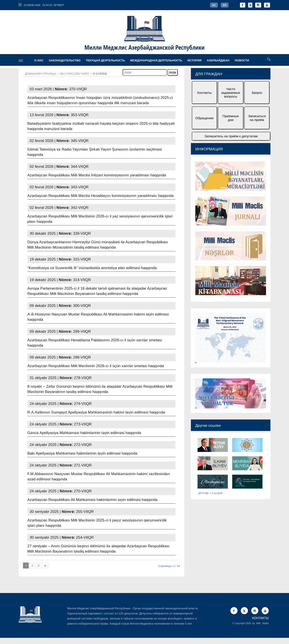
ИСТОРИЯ (194, 60)
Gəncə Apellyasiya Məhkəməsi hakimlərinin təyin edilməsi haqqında (84, 433)
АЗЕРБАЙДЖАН (218, 60)
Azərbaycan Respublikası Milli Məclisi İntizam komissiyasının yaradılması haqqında (97, 175)
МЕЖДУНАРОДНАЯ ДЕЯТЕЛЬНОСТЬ (156, 60)
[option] (231, 229)
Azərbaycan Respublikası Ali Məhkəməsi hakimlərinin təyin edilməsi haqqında (92, 500)
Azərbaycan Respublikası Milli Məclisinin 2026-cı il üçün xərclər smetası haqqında (96, 366)
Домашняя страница (41, 74)
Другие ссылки (208, 426)
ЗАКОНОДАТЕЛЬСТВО (65, 60)
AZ (214, 5)
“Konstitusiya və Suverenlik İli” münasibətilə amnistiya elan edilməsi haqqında (92, 268)
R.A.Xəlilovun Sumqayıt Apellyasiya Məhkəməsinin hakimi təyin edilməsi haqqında (96, 412)
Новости (242, 60)
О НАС (39, 60)
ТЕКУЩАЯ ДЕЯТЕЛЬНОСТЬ (105, 60)
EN (225, 5)
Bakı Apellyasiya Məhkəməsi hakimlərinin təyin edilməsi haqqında (82, 453)
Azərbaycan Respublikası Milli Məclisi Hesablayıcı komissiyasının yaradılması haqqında (101, 196)
